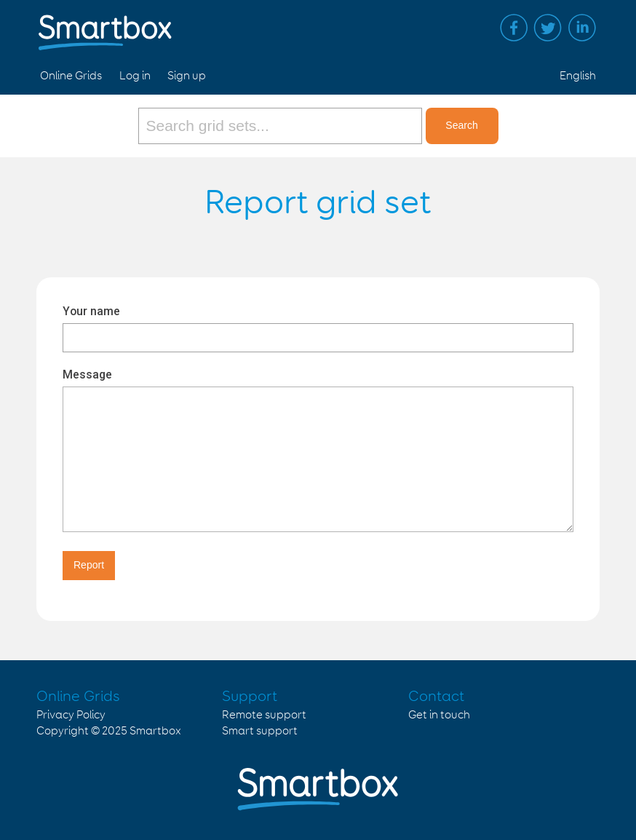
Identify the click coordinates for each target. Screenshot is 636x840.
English (578, 76)
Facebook (514, 28)
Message (87, 375)
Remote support (264, 715)
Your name (91, 311)
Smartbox (155, 731)
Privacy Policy (71, 715)
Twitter (548, 28)
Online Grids (71, 76)
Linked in (582, 28)
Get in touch (439, 715)
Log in (135, 76)
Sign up (187, 76)
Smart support (260, 731)
